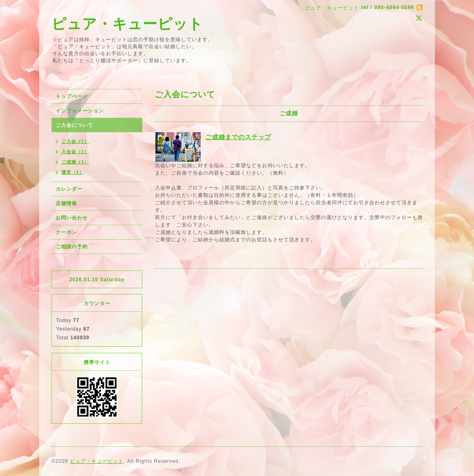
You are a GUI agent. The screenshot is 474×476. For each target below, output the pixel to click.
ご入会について (74, 125)
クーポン (66, 232)
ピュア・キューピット (127, 24)
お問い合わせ (72, 218)
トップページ (72, 96)
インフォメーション (80, 111)
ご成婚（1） (75, 162)
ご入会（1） (75, 141)
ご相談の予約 (72, 247)
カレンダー (69, 189)
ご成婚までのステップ (238, 137)
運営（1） (73, 172)
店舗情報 (66, 203)
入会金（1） (75, 152)
